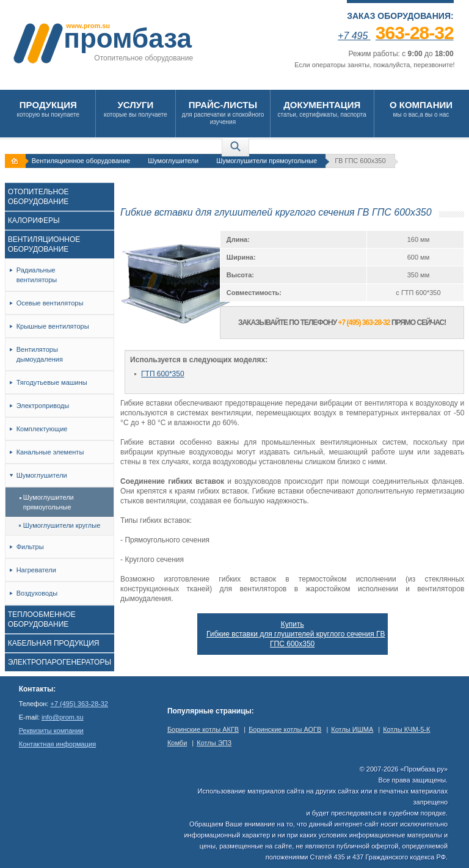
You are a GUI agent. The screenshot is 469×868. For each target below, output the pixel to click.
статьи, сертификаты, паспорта (322, 108)
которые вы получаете (136, 108)
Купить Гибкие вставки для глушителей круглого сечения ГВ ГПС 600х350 (296, 634)
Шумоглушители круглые (60, 525)
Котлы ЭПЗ (214, 743)
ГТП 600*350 (163, 374)
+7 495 (396, 36)
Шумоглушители (173, 161)
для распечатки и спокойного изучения (223, 112)
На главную (16, 161)
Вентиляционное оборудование (81, 161)
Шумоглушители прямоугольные (267, 161)
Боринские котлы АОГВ (285, 729)
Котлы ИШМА (352, 729)
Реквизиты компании (51, 731)
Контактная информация (57, 744)
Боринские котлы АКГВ (203, 729)
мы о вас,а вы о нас (421, 108)
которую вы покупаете (48, 108)
